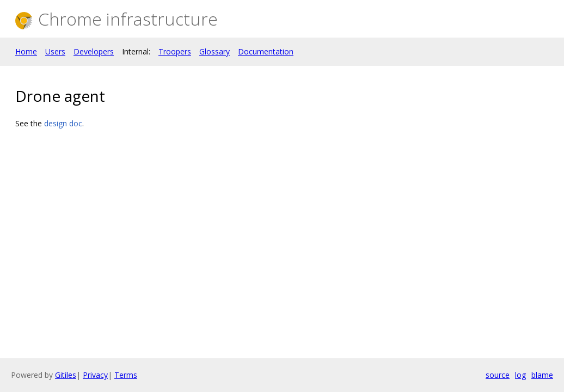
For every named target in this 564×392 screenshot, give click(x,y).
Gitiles (66, 375)
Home (26, 51)
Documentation (266, 51)
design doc (63, 123)
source (498, 375)
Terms (126, 375)
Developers (94, 51)
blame (542, 375)
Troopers (175, 51)
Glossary (214, 51)
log (520, 375)
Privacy (95, 375)
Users (55, 51)
